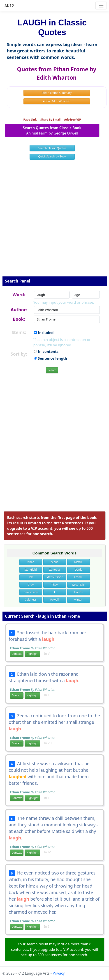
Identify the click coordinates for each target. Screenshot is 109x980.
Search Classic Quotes (52, 148)
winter (78, 600)
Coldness (30, 600)
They (54, 585)
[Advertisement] (54, 221)
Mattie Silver (54, 577)
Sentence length (50, 358)
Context (17, 654)
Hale (30, 577)
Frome (78, 577)
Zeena (54, 562)
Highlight (32, 654)
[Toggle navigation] (101, 6)
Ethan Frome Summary (57, 93)
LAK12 (8, 6)
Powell (54, 600)
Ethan (31, 562)
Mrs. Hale (78, 585)
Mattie (78, 562)
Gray (31, 585)
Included (44, 333)
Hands (78, 592)
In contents (46, 352)
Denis (78, 570)
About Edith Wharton (57, 101)
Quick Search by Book (52, 156)
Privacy (59, 973)
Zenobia (54, 570)
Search (52, 370)
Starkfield (31, 570)
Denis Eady (31, 592)
